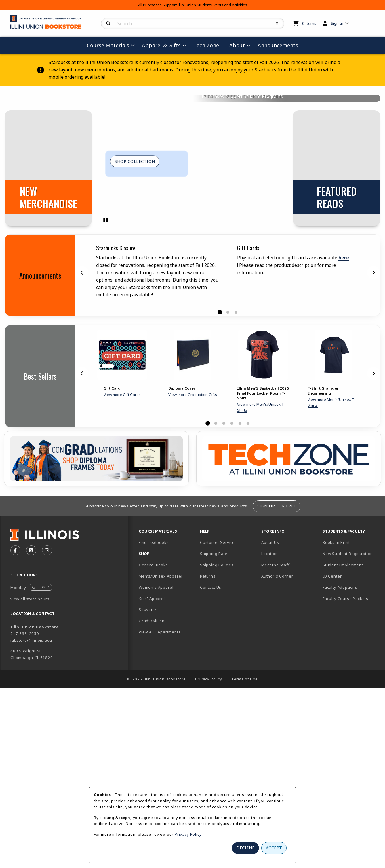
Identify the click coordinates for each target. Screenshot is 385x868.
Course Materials (227, 205)
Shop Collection (135, 352)
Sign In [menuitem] (337, 23)
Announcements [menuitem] (278, 45)
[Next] (373, 463)
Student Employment (351, 755)
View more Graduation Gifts (193, 585)
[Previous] (82, 463)
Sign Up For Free (277, 697)
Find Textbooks (154, 733)
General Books (153, 756)
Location (270, 744)
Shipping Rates (215, 744)
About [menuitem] (237, 45)
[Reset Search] (277, 24)
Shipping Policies (217, 756)
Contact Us (211, 778)
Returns (208, 767)
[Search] (108, 24)
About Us (270, 733)
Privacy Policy (188, 834)
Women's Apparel (156, 778)
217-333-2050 (25, 824)
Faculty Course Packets (345, 789)
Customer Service (217, 733)
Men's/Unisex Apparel (161, 767)
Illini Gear (271, 205)
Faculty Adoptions (340, 778)
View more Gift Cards (122, 585)
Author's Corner (277, 767)
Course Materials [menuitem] (108, 45)
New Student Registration (348, 744)
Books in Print (351, 733)
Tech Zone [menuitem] (208, 45)
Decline (245, 848)
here (344, 449)
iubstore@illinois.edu (31, 831)
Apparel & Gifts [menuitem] (161, 45)
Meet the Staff (276, 756)
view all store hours (30, 790)
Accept (274, 848)
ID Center (351, 767)
